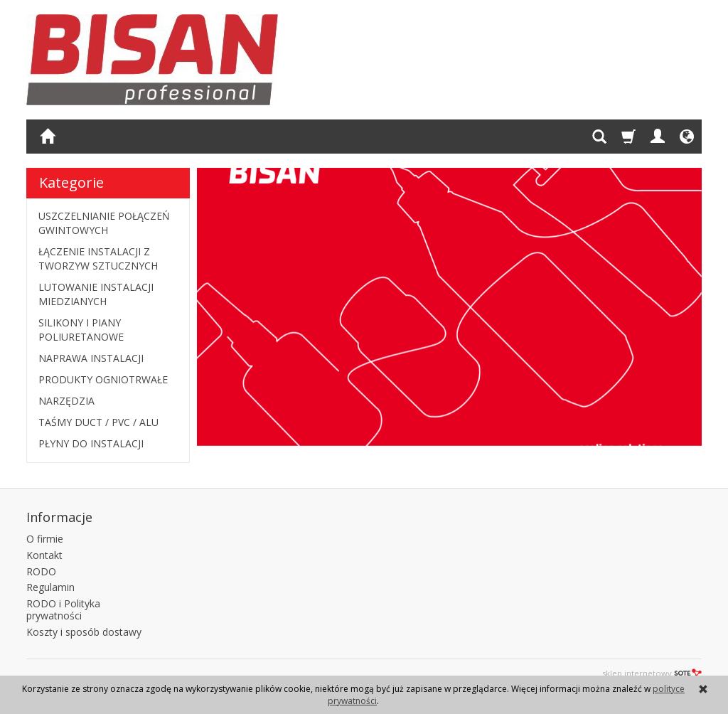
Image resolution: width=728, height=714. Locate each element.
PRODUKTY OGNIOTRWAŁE (103, 379)
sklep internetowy (652, 673)
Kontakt (44, 555)
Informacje (59, 517)
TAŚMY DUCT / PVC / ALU (98, 422)
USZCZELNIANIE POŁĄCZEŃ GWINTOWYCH (104, 223)
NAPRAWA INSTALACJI (91, 358)
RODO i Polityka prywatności (63, 609)
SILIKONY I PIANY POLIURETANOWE (81, 330)
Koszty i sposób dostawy (84, 632)
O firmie (45, 539)
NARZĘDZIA (66, 401)
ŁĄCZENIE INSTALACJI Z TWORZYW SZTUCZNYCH (98, 259)
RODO (41, 571)
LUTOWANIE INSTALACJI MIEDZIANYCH (96, 294)
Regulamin (50, 587)
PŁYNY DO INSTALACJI (91, 443)
